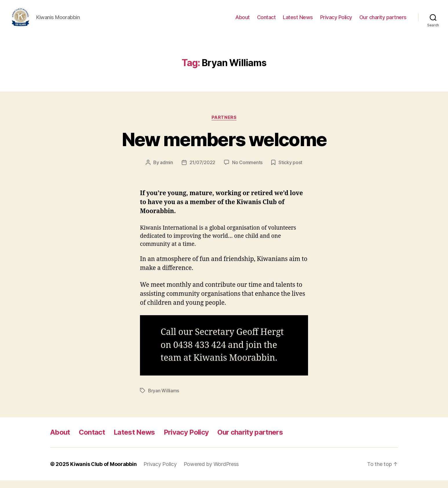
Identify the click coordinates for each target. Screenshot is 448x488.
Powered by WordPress (211, 472)
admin (166, 170)
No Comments (247, 170)
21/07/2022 (202, 170)
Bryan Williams (164, 398)
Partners (224, 125)
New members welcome (224, 147)
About (243, 21)
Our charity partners (383, 21)
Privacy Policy (336, 21)
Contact (266, 21)
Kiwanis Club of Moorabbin (103, 472)
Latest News (298, 21)
